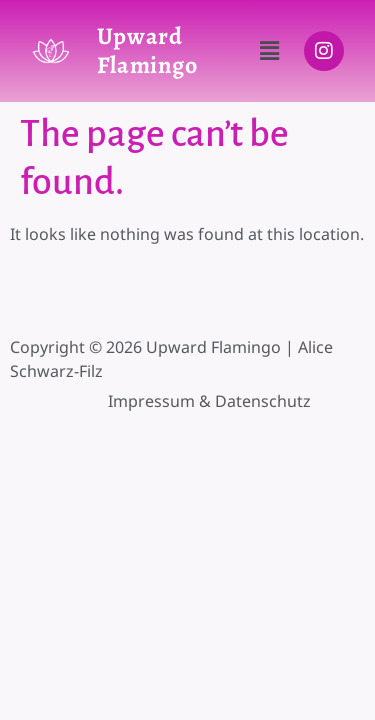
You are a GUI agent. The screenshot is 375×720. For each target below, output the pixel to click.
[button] (269, 51)
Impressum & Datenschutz (209, 401)
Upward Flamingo (147, 50)
